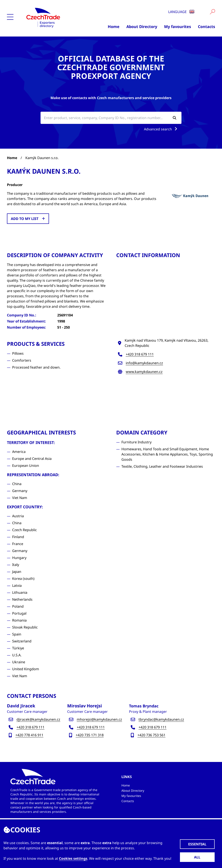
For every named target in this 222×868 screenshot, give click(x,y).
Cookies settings (73, 858)
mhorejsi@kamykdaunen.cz (99, 719)
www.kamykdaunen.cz (144, 372)
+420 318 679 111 (140, 354)
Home (114, 27)
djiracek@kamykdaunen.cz (38, 719)
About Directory (142, 27)
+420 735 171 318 (90, 735)
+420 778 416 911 (29, 735)
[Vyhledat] (212, 12)
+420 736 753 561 (151, 735)
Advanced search (161, 129)
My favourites (178, 27)
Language (181, 12)
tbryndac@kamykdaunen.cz (161, 719)
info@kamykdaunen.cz (144, 363)
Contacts (206, 27)
